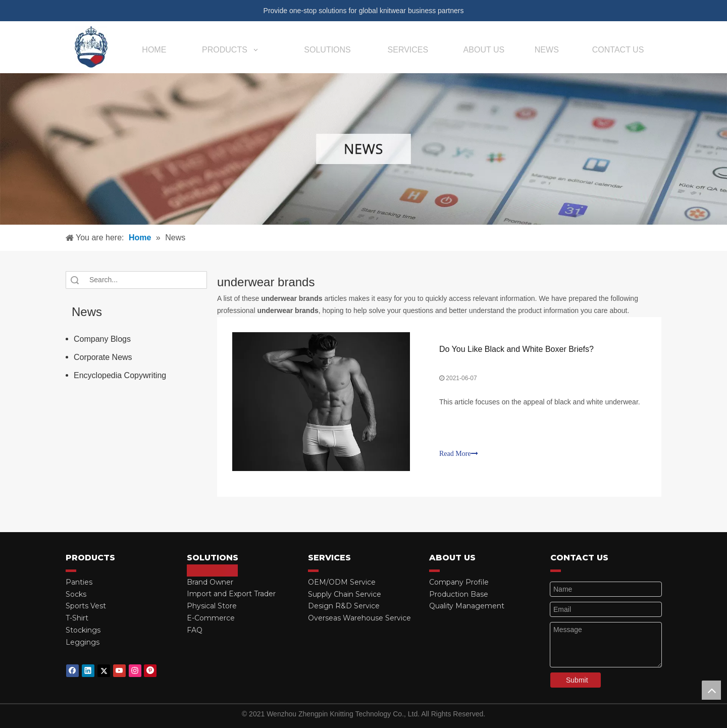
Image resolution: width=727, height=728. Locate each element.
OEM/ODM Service (342, 582)
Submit (577, 680)
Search (75, 280)
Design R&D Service (344, 606)
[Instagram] (135, 671)
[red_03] (71, 570)
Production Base (459, 594)
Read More (459, 454)
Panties (79, 582)
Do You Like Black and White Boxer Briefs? (516, 349)
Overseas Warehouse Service (359, 618)
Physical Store (212, 606)
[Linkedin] (88, 671)
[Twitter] (104, 671)
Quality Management (467, 606)
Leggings (83, 642)
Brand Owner (210, 582)
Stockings (83, 630)
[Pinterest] (150, 671)
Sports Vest (86, 606)
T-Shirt (77, 618)
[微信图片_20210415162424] (363, 149)
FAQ (195, 630)
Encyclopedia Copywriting (120, 375)
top (711, 690)
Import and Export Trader (231, 594)
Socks (76, 594)
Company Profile (459, 582)
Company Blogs (102, 339)
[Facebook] (72, 671)
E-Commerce (211, 618)
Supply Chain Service (345, 594)
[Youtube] (119, 671)
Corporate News (103, 357)
